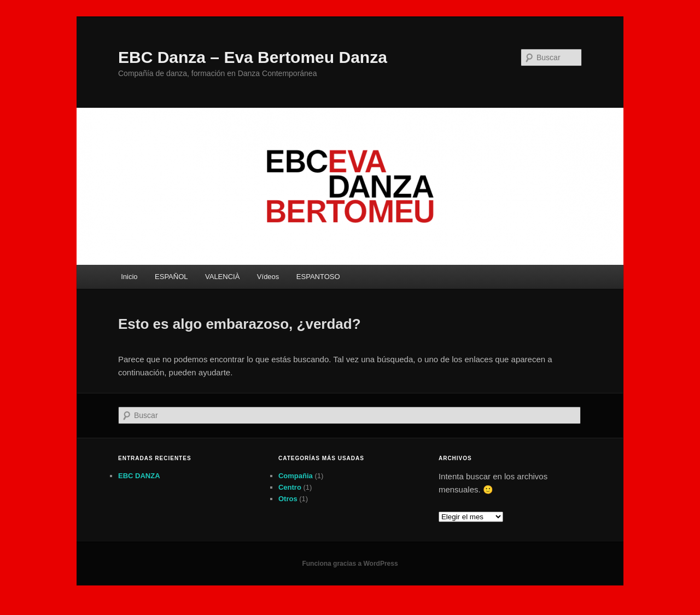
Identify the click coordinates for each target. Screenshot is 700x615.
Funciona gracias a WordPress (350, 564)
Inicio (129, 277)
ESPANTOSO (318, 277)
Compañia (296, 476)
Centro (290, 487)
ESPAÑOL (171, 277)
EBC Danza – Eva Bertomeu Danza (253, 57)
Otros (288, 499)
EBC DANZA (139, 476)
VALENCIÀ (222, 277)
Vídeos (268, 277)
